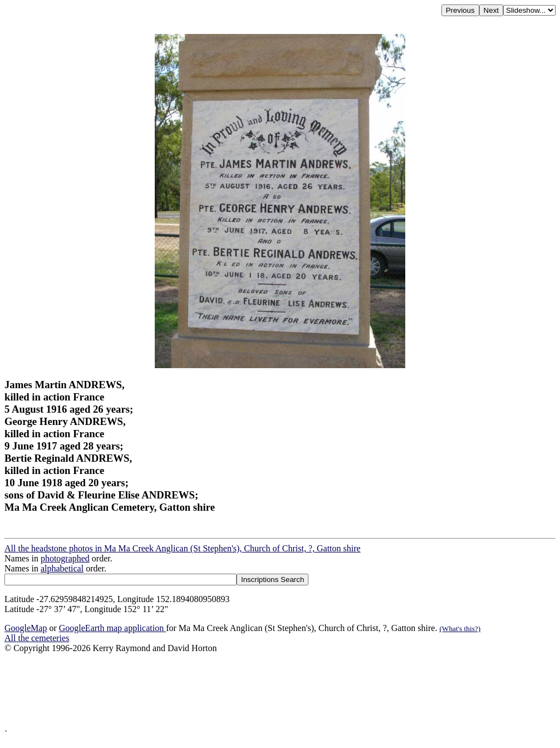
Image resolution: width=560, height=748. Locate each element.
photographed (65, 558)
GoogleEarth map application (112, 628)
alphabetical (62, 568)
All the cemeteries (37, 638)
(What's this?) (460, 629)
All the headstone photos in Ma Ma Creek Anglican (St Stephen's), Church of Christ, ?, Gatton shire (183, 548)
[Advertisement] (280, 691)
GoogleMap (26, 628)
